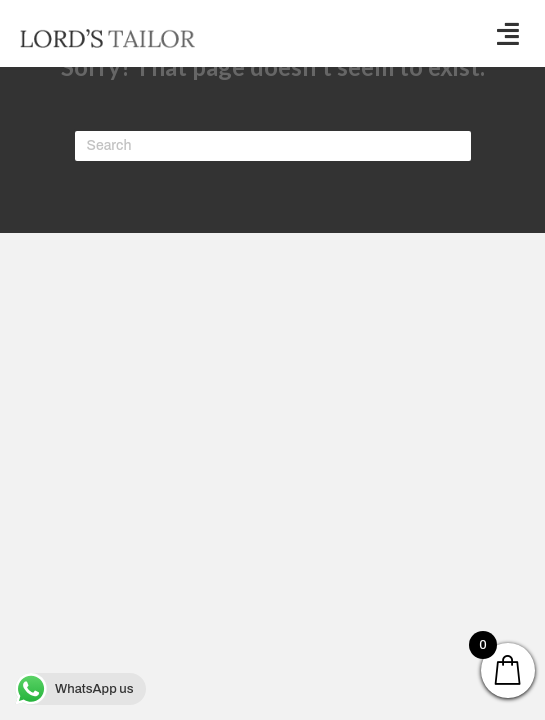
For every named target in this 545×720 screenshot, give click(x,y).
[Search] (273, 146)
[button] (508, 33)
